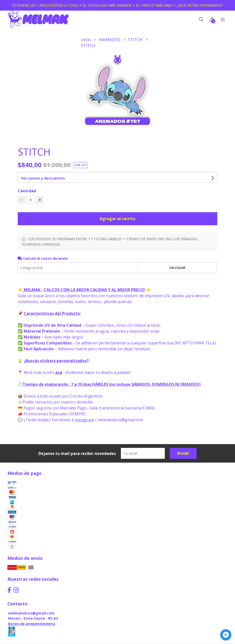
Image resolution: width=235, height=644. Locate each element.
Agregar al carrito (117, 219)
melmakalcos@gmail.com (31, 613)
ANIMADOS (110, 40)
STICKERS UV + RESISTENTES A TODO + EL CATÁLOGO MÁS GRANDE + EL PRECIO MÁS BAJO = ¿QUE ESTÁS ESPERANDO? (118, 5)
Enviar (183, 453)
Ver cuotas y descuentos (43, 178)
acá (59, 372)
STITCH (136, 40)
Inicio (86, 40)
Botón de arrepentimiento (32, 624)
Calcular (177, 268)
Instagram (84, 420)
